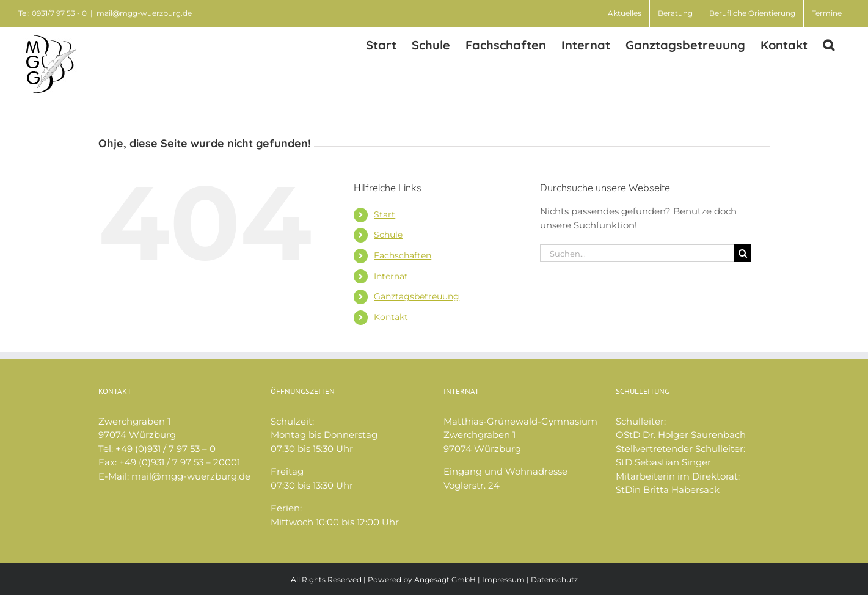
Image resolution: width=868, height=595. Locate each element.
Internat (391, 276)
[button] (829, 44)
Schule (388, 235)
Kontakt (391, 317)
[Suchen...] (637, 253)
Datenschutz (554, 579)
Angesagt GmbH (445, 579)
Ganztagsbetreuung (417, 296)
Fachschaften (403, 255)
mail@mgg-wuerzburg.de (144, 13)
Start (385, 214)
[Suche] (742, 253)
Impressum (503, 579)
